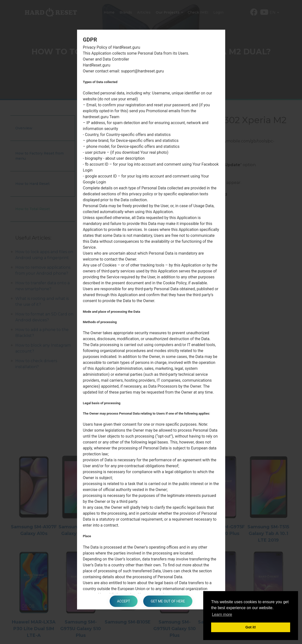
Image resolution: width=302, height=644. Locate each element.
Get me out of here (168, 601)
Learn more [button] (222, 614)
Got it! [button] (251, 627)
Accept (123, 601)
